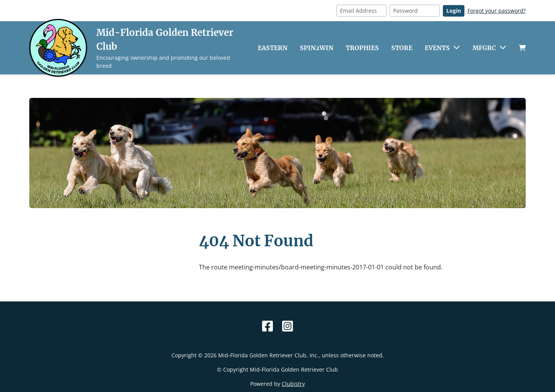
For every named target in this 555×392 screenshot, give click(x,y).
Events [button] (437, 48)
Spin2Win (317, 48)
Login (454, 11)
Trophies (362, 48)
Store (402, 48)
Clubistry (293, 384)
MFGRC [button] (484, 48)
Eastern (273, 48)
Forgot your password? (497, 11)
